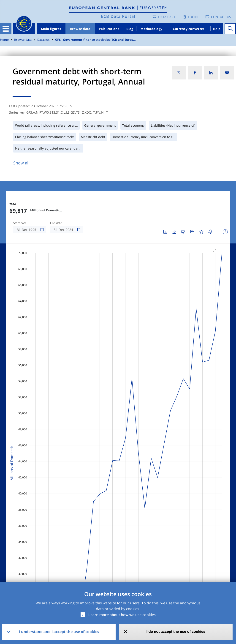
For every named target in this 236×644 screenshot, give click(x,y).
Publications (109, 29)
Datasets (43, 40)
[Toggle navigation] (6, 29)
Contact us (221, 17)
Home (4, 40)
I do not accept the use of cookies (176, 632)
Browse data (80, 29)
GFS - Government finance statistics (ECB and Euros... (95, 40)
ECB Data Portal (118, 16)
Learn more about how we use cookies (122, 615)
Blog (130, 29)
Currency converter (189, 29)
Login (193, 17)
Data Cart (167, 17)
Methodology (151, 29)
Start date (20, 223)
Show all (21, 163)
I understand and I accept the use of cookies (59, 632)
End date (56, 223)
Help (217, 29)
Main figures (51, 29)
